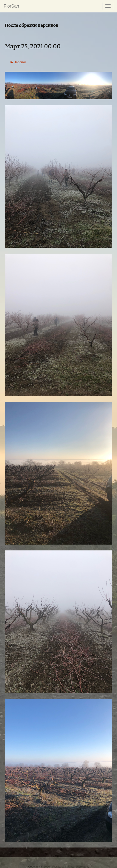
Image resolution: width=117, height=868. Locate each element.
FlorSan (11, 6)
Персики (20, 62)
